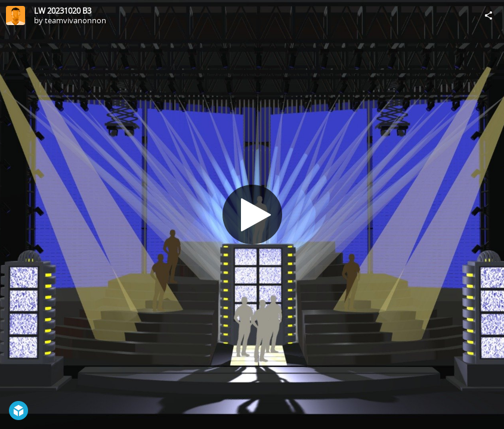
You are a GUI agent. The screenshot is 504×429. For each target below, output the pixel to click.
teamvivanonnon (75, 20)
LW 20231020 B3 (63, 11)
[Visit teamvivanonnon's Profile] (16, 15)
